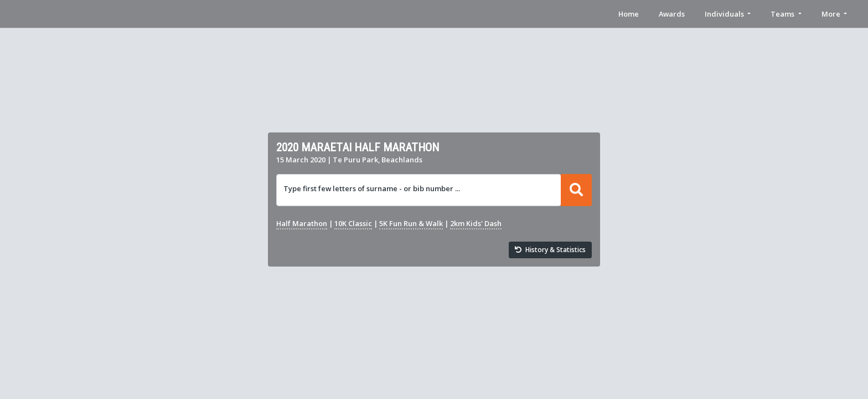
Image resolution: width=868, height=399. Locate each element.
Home (629, 14)
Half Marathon (302, 223)
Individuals (724, 14)
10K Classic (353, 223)
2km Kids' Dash (476, 223)
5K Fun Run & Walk (411, 223)
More (831, 14)
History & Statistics (550, 250)
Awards (672, 14)
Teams (782, 14)
